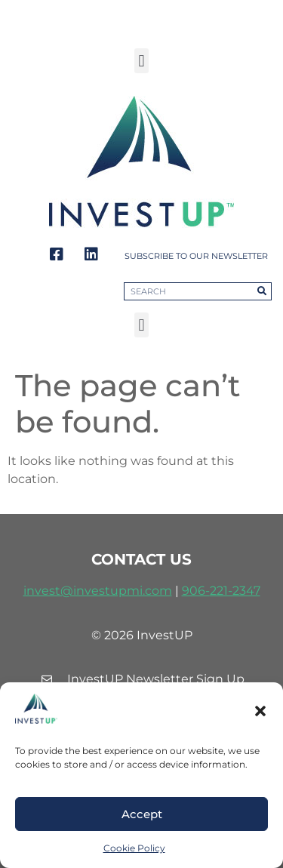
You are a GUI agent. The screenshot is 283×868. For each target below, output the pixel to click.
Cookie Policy (134, 848)
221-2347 (235, 591)
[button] (260, 711)
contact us (141, 559)
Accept (142, 814)
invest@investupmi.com (98, 591)
